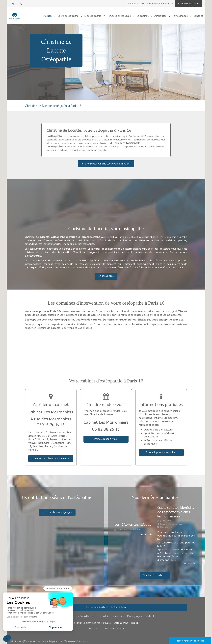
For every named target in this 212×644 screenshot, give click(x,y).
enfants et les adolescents (166, 315)
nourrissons (71, 315)
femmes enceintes (131, 315)
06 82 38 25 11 (106, 429)
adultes (92, 315)
